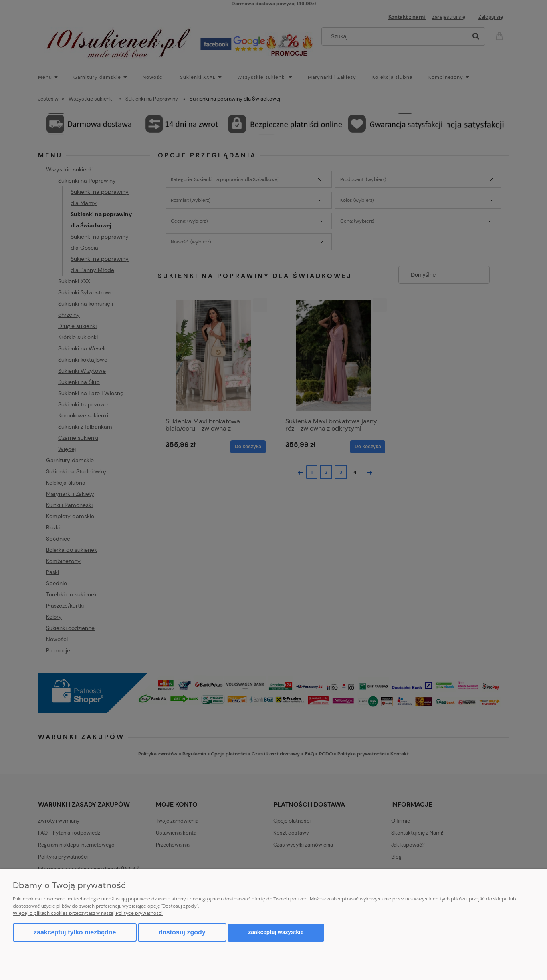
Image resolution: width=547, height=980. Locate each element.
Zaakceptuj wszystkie (276, 932)
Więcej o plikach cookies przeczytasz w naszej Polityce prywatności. (88, 913)
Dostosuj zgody (182, 932)
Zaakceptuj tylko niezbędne (75, 932)
